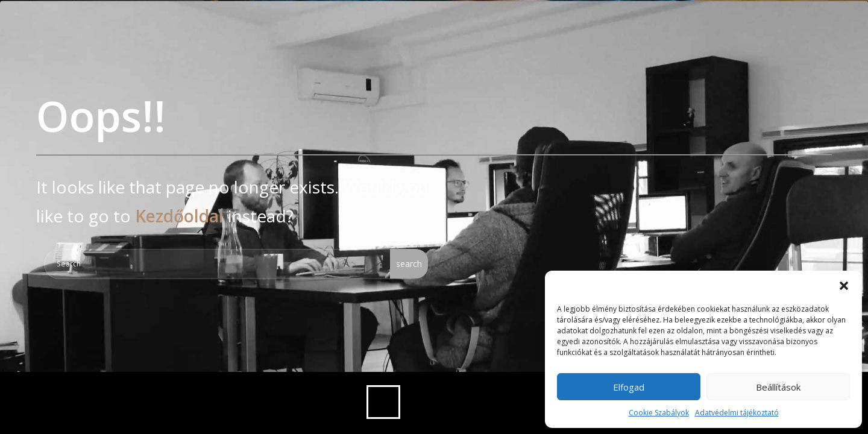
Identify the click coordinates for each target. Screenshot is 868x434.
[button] (844, 286)
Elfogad (629, 387)
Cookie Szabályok (659, 413)
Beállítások (778, 387)
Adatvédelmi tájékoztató (737, 413)
